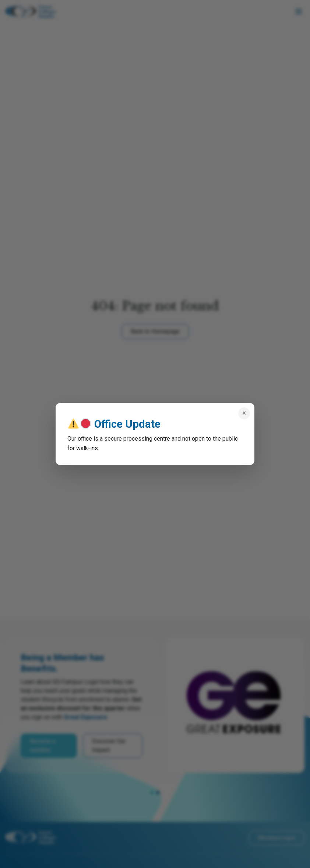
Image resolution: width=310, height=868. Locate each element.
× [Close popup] (244, 413)
